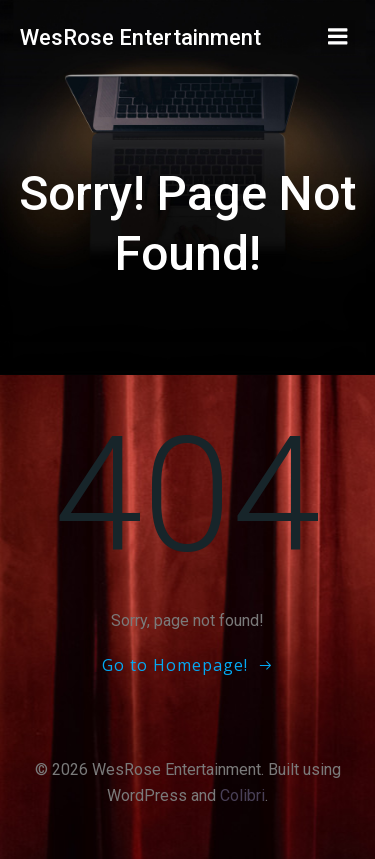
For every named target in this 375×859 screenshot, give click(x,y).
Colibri (242, 795)
